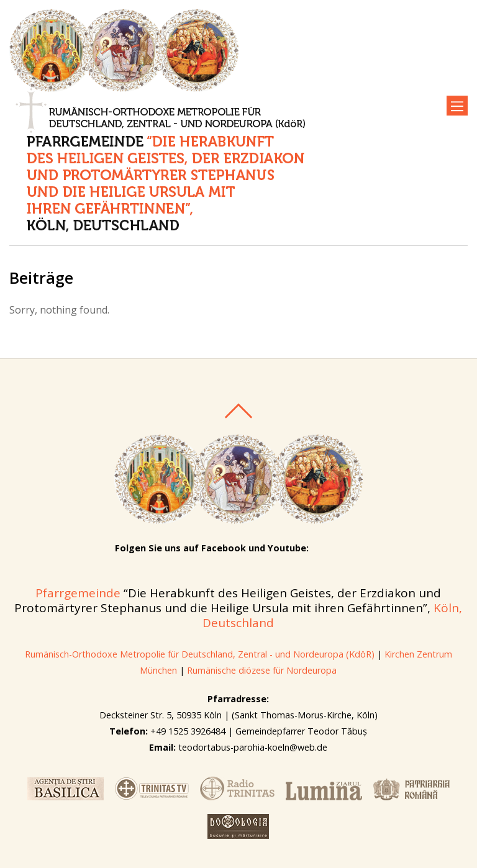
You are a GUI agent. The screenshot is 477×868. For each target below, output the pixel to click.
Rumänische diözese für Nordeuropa (262, 670)
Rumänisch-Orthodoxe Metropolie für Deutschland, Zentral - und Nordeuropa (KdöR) (200, 654)
